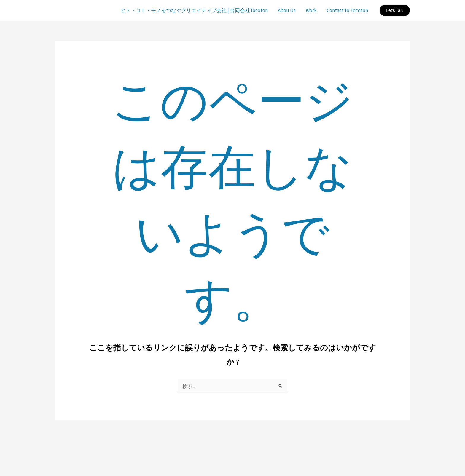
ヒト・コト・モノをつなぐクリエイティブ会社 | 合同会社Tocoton (194, 10)
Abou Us (287, 10)
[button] (395, 10)
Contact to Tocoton (347, 10)
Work (311, 10)
